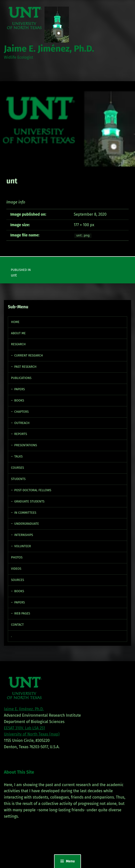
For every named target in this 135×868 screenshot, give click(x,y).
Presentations (26, 445)
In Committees (25, 513)
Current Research (28, 355)
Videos (16, 569)
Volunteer (22, 546)
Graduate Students (29, 501)
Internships (24, 535)
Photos (17, 557)
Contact (17, 625)
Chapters (21, 412)
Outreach (22, 423)
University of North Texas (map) (32, 734)
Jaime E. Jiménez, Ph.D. (49, 49)
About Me (18, 333)
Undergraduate (27, 524)
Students (18, 479)
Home (15, 322)
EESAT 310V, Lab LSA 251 (24, 728)
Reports (21, 434)
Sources (17, 580)
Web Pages (22, 613)
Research (18, 344)
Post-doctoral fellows (33, 490)
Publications (21, 378)
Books (19, 400)
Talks (18, 456)
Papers (19, 389)
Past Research (25, 367)
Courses (17, 468)
